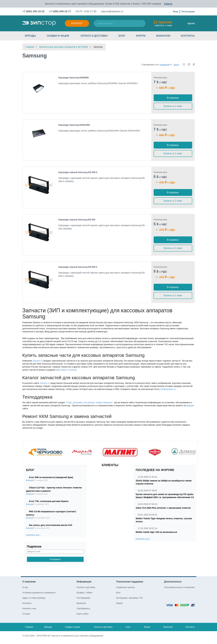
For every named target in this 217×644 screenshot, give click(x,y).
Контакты (188, 36)
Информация (84, 582)
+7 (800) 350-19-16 (33, 11)
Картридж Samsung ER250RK (74, 78)
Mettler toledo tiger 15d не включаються (156, 532)
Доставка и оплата (66, 370)
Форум (141, 36)
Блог (122, 36)
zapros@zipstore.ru (112, 11)
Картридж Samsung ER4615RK (74, 125)
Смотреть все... (34, 535)
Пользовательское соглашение (179, 587)
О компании (29, 582)
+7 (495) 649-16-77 (60, 11)
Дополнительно (173, 582)
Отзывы (26, 614)
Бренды (30, 36)
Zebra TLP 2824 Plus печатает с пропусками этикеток (163, 508)
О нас (25, 587)
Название (166, 65)
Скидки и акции (58, 36)
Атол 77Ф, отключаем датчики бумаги (49, 501)
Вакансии (163, 36)
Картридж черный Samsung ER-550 (77, 220)
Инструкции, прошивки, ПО (129, 598)
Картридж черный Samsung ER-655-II (78, 267)
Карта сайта (82, 614)
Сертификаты (83, 608)
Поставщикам (83, 598)
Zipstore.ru (38, 361)
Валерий (30, 480)
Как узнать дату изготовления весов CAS (51, 525)
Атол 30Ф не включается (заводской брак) (51, 477)
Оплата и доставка (94, 36)
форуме (190, 405)
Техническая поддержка (130, 582)
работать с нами (163, 23)
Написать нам (29, 608)
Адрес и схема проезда (34, 598)
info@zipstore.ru (168, 389)
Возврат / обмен (84, 593)
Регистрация (188, 11)
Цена (176, 65)
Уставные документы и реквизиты (39, 593)
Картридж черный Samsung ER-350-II (78, 172)
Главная (29, 627)
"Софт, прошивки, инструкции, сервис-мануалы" (89, 402)
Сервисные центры (126, 587)
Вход (176, 11)
